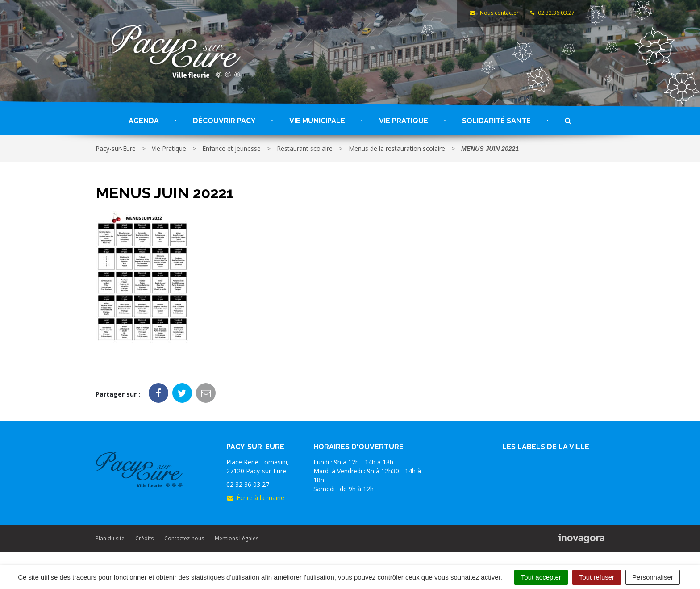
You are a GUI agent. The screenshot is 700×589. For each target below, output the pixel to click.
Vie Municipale (317, 121)
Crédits (144, 538)
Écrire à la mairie (255, 498)
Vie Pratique (404, 121)
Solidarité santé (496, 121)
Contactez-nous (184, 538)
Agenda (144, 121)
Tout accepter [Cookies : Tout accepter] (541, 577)
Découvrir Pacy (224, 121)
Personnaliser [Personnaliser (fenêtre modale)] (653, 577)
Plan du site (110, 538)
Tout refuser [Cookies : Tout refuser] (597, 577)
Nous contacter (494, 13)
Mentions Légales (237, 538)
